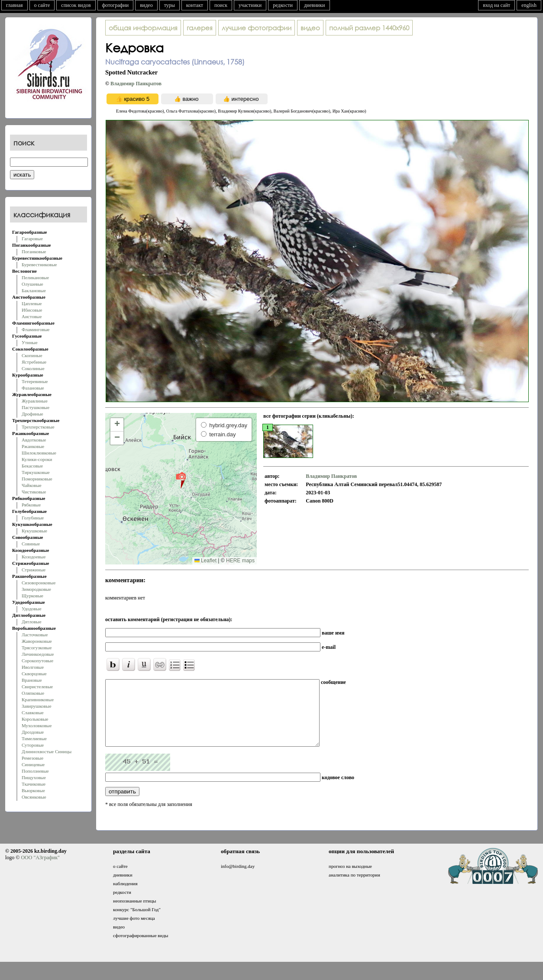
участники (250, 5)
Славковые (33, 712)
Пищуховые (34, 777)
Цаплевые (32, 303)
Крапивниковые (38, 700)
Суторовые (33, 745)
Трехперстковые (38, 427)
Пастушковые (36, 407)
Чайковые (32, 485)
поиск (221, 5)
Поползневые (35, 771)
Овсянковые (34, 797)
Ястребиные (34, 362)
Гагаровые (32, 239)
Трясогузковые (37, 648)
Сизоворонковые (39, 583)
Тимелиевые (34, 738)
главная (15, 5)
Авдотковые (34, 440)
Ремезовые (32, 758)
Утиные (30, 342)
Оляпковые (33, 693)
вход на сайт (496, 5)
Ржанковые (33, 446)
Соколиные (33, 368)
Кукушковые (34, 531)
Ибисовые (32, 310)
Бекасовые (32, 466)
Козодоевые (34, 557)
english (529, 5)
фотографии (116, 5)
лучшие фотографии (257, 28)
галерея (200, 28)
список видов (76, 5)
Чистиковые (34, 492)
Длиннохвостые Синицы (47, 751)
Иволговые (33, 667)
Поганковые (34, 251)
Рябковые (31, 505)
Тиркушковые (36, 472)
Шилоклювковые (39, 453)
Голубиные (33, 518)
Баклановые (34, 290)
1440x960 (369, 28)
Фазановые (33, 388)
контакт (195, 5)
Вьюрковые (33, 790)
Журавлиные (35, 401)
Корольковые (35, 719)
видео (146, 5)
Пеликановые (35, 277)
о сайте (42, 5)
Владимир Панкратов (136, 84)
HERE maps (240, 561)
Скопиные (32, 355)
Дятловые (32, 622)
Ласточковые (35, 635)
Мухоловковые (37, 725)
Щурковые (32, 596)
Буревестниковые (39, 264)
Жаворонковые (37, 641)
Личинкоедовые (38, 654)
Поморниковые (37, 479)
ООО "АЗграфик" (40, 870)
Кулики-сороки (37, 459)
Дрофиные (32, 414)
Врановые (32, 680)
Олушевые (32, 284)
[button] (181, 480)
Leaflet (205, 561)
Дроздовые (33, 732)
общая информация (143, 28)
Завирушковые (37, 706)
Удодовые (32, 609)
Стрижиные (34, 570)
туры (170, 5)
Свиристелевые (37, 687)
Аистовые (32, 316)
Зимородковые (36, 589)
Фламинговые (36, 329)
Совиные (31, 544)
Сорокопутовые (37, 661)
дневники (315, 5)
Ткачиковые (34, 784)
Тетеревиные (35, 381)
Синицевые (33, 764)
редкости (283, 5)
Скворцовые (34, 674)
